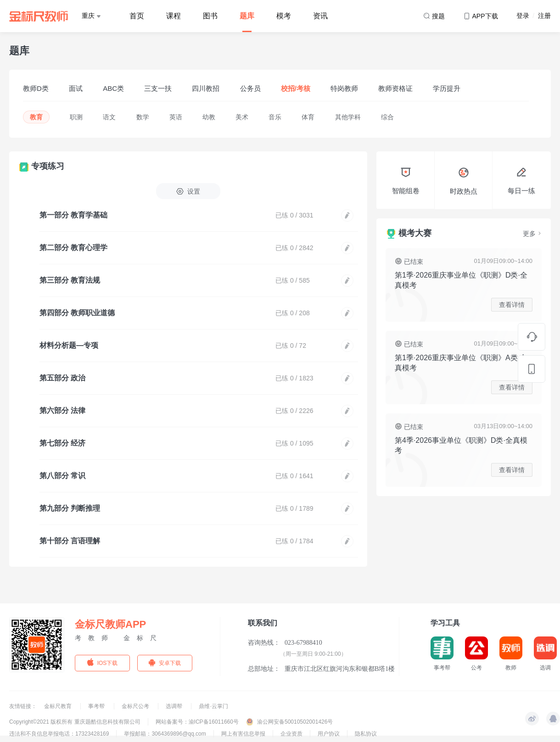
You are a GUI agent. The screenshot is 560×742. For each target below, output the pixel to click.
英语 (176, 117)
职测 (76, 117)
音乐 (275, 117)
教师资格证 (395, 88)
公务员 (250, 88)
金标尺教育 (59, 706)
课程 (174, 16)
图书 (210, 16)
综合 (387, 117)
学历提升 (447, 88)
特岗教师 (344, 88)
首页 (137, 16)
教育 (36, 117)
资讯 (320, 16)
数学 (143, 117)
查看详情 (512, 305)
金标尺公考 (136, 706)
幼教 (209, 117)
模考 (284, 16)
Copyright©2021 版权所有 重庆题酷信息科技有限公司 (75, 722)
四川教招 (206, 88)
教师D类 (36, 88)
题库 (247, 16)
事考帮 (97, 706)
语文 (109, 117)
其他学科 (348, 117)
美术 (242, 117)
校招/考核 (296, 88)
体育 (308, 117)
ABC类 (113, 88)
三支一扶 (158, 88)
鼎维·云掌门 (213, 706)
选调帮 (175, 706)
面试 (76, 88)
